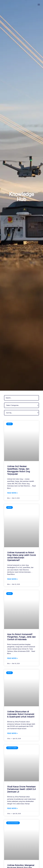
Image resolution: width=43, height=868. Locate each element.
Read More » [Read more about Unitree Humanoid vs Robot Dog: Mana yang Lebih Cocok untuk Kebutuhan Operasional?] (12, 579)
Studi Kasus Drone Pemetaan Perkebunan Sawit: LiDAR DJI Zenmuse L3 (21, 789)
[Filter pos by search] (21, 398)
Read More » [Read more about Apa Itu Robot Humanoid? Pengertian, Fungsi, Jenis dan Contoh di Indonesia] (12, 658)
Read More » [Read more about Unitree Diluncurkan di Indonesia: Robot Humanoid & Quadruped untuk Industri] (12, 733)
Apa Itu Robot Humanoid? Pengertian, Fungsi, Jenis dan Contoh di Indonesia (21, 637)
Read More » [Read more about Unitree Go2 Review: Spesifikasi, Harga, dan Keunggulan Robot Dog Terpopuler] (12, 493)
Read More (11, 574)
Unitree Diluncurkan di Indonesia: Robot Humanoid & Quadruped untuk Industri (21, 714)
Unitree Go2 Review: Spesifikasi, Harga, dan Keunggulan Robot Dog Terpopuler (19, 470)
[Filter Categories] (21, 405)
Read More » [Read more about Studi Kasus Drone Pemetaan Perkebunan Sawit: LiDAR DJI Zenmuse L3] (12, 808)
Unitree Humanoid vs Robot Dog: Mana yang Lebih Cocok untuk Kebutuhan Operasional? (21, 556)
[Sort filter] (21, 413)
